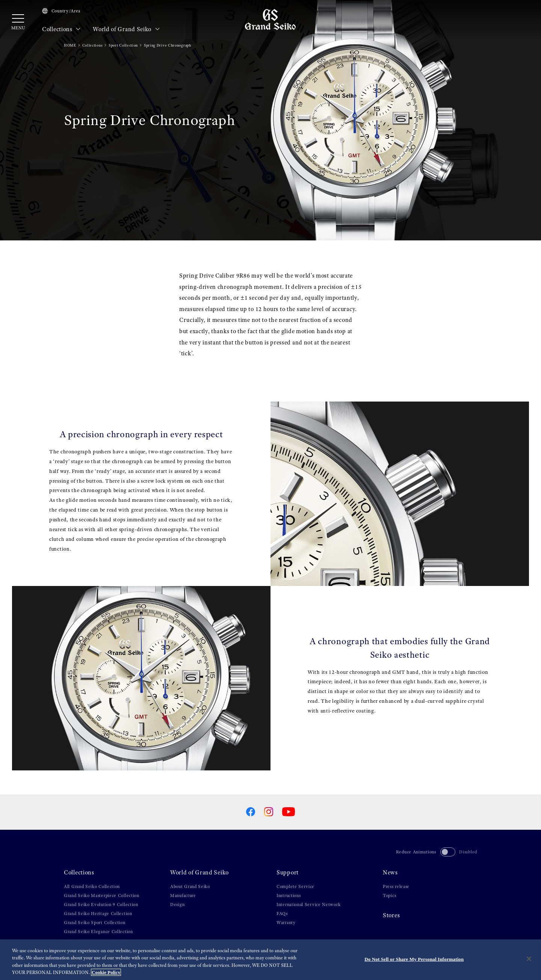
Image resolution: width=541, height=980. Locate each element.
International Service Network (308, 904)
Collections (61, 29)
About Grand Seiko (190, 886)
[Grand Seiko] (270, 19)
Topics (389, 895)
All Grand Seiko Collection (92, 886)
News (390, 873)
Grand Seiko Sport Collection (95, 923)
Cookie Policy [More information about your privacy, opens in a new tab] (106, 973)
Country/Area (61, 11)
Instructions (289, 895)
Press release (396, 886)
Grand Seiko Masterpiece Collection (102, 895)
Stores (391, 915)
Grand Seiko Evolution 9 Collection (101, 904)
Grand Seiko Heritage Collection (98, 914)
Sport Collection (123, 45)
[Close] (529, 959)
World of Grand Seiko (126, 29)
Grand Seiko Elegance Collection (98, 932)
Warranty (286, 923)
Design (177, 904)
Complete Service (295, 886)
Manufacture (183, 895)
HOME (70, 45)
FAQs (282, 914)
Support (288, 873)
